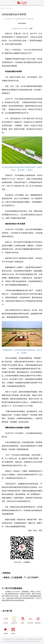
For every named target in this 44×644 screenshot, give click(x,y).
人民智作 (13, 630)
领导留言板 (38, 620)
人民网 (2, 8)
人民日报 (6, 620)
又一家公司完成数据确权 (12, 588)
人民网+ (23, 620)
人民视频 (6, 630)
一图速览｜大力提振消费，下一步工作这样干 (20, 577)
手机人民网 (30, 620)
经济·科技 (9, 8)
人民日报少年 (14, 620)
